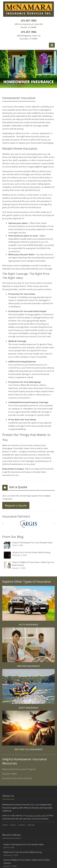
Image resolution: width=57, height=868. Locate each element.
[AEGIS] (28, 524)
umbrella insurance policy (14, 269)
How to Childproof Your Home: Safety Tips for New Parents (29, 565)
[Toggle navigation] (52, 45)
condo (30, 195)
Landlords (13, 423)
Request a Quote (16, 505)
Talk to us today (32, 469)
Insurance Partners (16, 516)
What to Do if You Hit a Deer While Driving (29, 555)
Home (5, 825)
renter (45, 195)
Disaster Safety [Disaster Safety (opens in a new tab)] (10, 774)
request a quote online (36, 815)
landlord (6, 198)
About (13, 825)
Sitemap (31, 825)
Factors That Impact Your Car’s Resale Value (29, 545)
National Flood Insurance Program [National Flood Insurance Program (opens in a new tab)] (19, 769)
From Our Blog (13, 537)
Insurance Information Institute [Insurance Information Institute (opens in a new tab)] (17, 778)
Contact (22, 825)
